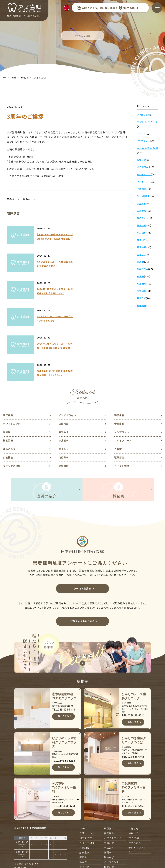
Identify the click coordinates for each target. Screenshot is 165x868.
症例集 (83, 787)
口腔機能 (8, 386)
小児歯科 (64, 368)
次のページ (30, 199)
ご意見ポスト (137, 773)
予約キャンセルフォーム (139, 779)
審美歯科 (120, 342)
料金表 (83, 792)
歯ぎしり (64, 377)
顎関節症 (120, 386)
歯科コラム (135, 763)
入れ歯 (118, 377)
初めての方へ (127, 8)
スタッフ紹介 (87, 773)
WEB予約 (85, 8)
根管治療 (8, 368)
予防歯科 (120, 351)
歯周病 (7, 360)
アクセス (85, 797)
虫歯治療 (64, 351)
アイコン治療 (122, 395)
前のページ (13, 199)
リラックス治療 (12, 395)
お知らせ (25, 78)
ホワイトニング (12, 351)
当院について (87, 763)
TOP (5, 78)
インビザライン (68, 342)
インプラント (122, 360)
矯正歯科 (8, 342)
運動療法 (64, 395)
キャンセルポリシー (90, 804)
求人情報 (134, 768)
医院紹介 (85, 777)
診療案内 (85, 782)
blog (14, 78)
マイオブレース (124, 368)
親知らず (64, 360)
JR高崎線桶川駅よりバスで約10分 (44, 810)
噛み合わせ (10, 377)
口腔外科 (64, 386)
